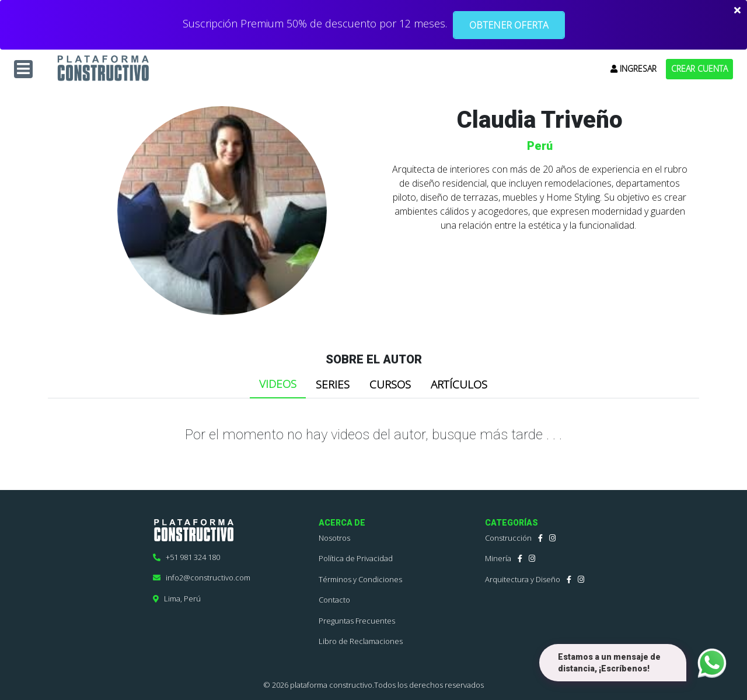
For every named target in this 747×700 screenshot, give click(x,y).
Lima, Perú (177, 598)
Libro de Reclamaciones (361, 641)
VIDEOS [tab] (278, 384)
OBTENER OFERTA (509, 25)
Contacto (334, 600)
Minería (498, 558)
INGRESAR (633, 69)
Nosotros (334, 538)
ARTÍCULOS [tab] (459, 384)
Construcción (508, 538)
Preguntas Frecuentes (357, 621)
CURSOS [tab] (390, 384)
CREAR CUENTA (699, 69)
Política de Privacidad (356, 558)
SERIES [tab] (333, 384)
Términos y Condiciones (360, 579)
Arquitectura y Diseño (523, 579)
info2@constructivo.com (202, 577)
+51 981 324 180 (186, 557)
